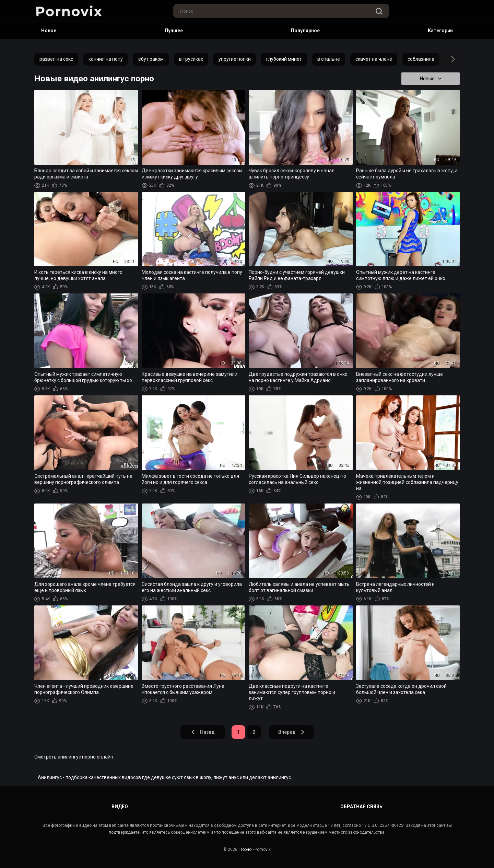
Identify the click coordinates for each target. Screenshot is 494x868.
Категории (440, 31)
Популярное (305, 31)
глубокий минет (284, 59)
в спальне (329, 59)
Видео (120, 807)
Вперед (292, 732)
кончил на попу (106, 59)
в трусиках (191, 59)
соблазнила (421, 59)
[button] (447, 59)
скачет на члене (374, 59)
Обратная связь (361, 807)
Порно (245, 849)
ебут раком (151, 59)
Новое (49, 31)
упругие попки (235, 59)
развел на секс (56, 59)
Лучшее (174, 31)
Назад (203, 732)
